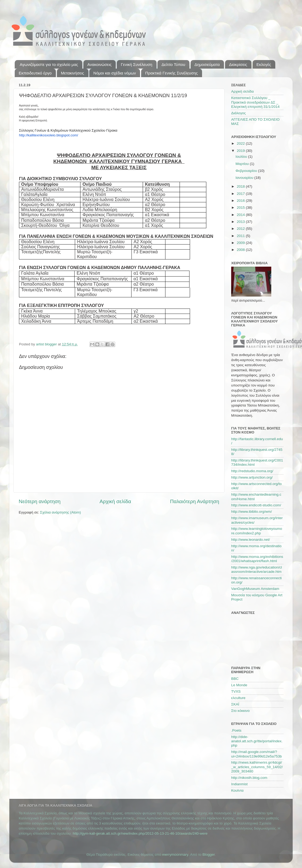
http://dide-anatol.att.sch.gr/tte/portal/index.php (257, 741)
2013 (241, 222)
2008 (241, 250)
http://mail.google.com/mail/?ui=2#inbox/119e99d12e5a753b (257, 754)
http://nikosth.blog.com (249, 778)
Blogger (209, 855)
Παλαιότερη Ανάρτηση (195, 501)
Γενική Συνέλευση (136, 64)
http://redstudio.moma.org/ (252, 471)
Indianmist (239, 784)
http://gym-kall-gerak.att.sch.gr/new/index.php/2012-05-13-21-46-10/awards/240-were (140, 833)
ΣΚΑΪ (235, 704)
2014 (241, 215)
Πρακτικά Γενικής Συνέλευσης (171, 73)
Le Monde (239, 685)
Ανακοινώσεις (100, 64)
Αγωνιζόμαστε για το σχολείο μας (49, 64)
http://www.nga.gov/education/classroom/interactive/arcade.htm (257, 569)
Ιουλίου (242, 157)
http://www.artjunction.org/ (252, 477)
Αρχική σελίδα (115, 501)
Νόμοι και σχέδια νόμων (115, 73)
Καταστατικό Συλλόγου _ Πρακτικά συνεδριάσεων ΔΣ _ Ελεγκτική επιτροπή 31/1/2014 (255, 102)
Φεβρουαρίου (247, 171)
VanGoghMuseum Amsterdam (255, 589)
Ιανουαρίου (245, 178)
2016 (241, 201)
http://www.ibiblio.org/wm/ (251, 512)
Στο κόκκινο (240, 711)
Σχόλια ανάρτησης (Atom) (61, 512)
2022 (241, 143)
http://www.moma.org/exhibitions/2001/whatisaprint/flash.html (257, 559)
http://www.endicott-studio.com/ (256, 505)
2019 (241, 151)
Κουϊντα (237, 790)
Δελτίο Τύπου (173, 64)
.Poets (236, 730)
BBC (235, 679)
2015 (241, 208)
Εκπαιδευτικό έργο (35, 73)
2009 (241, 243)
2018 (241, 186)
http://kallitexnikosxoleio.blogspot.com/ (49, 135)
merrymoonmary (175, 855)
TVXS (236, 691)
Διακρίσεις (238, 64)
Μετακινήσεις (73, 73)
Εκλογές (264, 64)
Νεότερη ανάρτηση (40, 501)
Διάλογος (239, 113)
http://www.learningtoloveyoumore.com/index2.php (257, 531)
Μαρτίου (243, 164)
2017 (241, 194)
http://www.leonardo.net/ (251, 540)
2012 (241, 229)
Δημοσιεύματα (207, 64)
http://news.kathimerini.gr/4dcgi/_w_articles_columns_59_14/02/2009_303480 (257, 767)
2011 (241, 236)
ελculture (238, 698)
